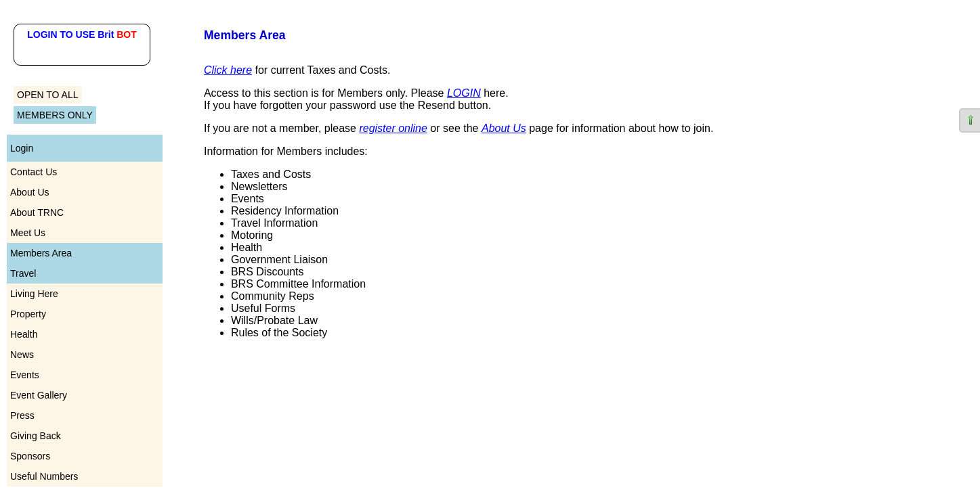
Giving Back (36, 436)
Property (28, 314)
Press (22, 415)
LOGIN (464, 93)
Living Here (34, 294)
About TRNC (37, 212)
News (22, 355)
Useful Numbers (44, 476)
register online (393, 128)
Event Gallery (39, 395)
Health (24, 334)
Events (25, 375)
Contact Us (34, 172)
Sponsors (30, 456)
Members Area (41, 253)
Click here (228, 70)
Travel (23, 273)
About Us (30, 192)
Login (22, 148)
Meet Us (28, 233)
